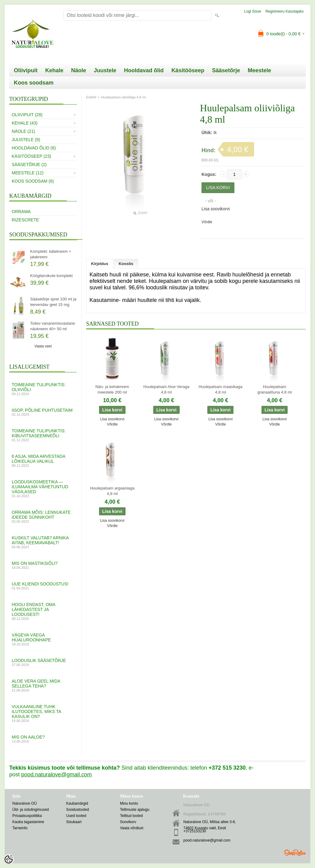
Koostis (126, 264)
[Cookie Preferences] (9, 859)
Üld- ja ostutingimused (31, 810)
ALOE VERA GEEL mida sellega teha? (43, 685)
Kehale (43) (25, 123)
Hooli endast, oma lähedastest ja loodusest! (43, 611)
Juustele (105, 70)
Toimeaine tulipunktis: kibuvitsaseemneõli (43, 435)
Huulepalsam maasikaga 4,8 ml (221, 389)
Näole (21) (23, 131)
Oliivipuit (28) (27, 115)
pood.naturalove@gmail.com (207, 840)
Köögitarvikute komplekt (51, 276)
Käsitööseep (188, 70)
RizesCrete (25, 220)
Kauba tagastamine (28, 822)
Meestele (259, 70)
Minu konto (129, 803)
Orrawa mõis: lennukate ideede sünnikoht (43, 517)
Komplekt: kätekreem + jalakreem (51, 254)
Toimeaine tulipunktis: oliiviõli (43, 389)
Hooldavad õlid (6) (34, 148)
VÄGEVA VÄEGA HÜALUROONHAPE (43, 639)
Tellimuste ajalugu (135, 810)
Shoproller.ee (295, 853)
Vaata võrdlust (132, 828)
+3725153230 (195, 831)
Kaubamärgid (77, 803)
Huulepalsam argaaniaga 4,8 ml (112, 491)
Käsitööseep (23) (31, 156)
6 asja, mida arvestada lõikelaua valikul (43, 461)
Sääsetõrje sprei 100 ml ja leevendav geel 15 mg (53, 302)
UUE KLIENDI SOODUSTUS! (43, 586)
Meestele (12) (28, 173)
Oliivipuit (26, 70)
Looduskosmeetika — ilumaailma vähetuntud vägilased (43, 489)
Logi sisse (253, 11)
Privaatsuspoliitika (27, 816)
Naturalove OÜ (24, 803)
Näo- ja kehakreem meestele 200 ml (112, 389)
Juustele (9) (26, 140)
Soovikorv (128, 822)
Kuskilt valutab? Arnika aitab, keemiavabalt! (43, 542)
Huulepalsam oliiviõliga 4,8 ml (124, 97)
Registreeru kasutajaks (285, 11)
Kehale (54, 70)
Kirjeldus (100, 264)
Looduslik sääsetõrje (43, 662)
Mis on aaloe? (43, 739)
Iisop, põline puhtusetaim (43, 412)
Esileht (91, 97)
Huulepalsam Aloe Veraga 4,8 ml (166, 389)
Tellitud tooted (131, 816)
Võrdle (207, 222)
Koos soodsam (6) (33, 181)
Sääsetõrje (226, 70)
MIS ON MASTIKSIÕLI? (43, 565)
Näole (79, 70)
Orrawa (21, 212)
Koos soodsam (34, 83)
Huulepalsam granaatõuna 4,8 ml (275, 389)
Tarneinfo (20, 828)
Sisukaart (74, 822)
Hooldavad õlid (144, 70)
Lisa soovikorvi (216, 209)
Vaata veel (43, 346)
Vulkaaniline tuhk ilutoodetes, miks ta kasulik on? (43, 713)
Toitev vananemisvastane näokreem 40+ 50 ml (53, 326)
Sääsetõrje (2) (29, 164)
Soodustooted (78, 810)
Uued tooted (76, 816)
